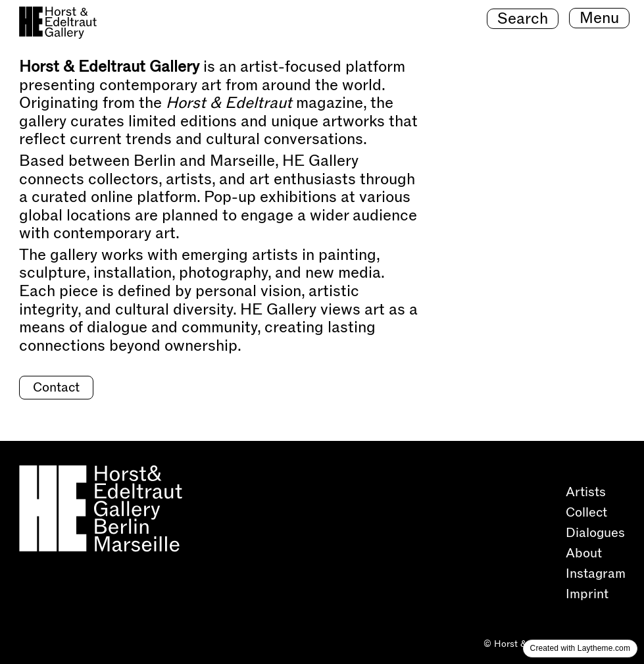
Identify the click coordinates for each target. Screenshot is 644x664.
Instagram (597, 574)
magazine (264, 103)
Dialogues (597, 533)
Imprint (587, 594)
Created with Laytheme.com (580, 648)
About (585, 553)
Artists (586, 492)
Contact (56, 388)
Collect (588, 513)
